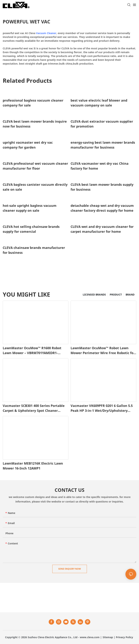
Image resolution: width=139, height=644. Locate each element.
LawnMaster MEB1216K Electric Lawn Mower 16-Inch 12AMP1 (33, 466)
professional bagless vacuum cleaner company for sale (33, 103)
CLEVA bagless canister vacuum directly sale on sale (35, 187)
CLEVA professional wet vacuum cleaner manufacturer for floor (35, 166)
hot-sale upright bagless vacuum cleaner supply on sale (30, 208)
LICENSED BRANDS (94, 295)
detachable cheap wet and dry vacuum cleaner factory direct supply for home (102, 208)
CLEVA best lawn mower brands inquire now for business (35, 124)
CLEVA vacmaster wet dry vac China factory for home (100, 166)
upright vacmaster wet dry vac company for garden (28, 145)
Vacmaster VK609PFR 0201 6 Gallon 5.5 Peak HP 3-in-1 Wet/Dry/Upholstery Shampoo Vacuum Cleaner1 (102, 408)
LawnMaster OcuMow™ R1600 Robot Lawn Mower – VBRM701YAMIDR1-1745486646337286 (32, 351)
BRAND (130, 295)
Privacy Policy (124, 637)
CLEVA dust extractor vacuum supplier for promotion (102, 124)
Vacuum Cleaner (46, 33)
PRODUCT (116, 295)
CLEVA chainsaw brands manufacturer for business (34, 250)
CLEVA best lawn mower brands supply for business (102, 187)
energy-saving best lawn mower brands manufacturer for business (103, 145)
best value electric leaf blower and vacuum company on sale (99, 103)
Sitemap (108, 637)
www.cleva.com (90, 637)
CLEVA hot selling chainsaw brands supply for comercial (31, 229)
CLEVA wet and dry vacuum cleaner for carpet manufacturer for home (102, 229)
